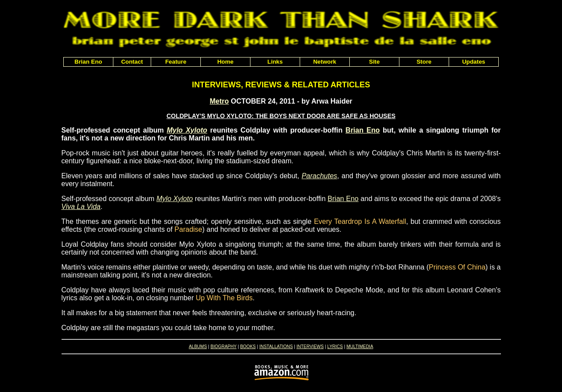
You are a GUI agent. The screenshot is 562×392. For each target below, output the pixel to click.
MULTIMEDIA (360, 347)
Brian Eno (363, 130)
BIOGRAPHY (223, 347)
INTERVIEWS (310, 347)
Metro (219, 101)
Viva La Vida (81, 207)
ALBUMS (198, 347)
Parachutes (319, 176)
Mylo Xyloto (187, 130)
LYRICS (335, 347)
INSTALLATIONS (276, 347)
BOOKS (248, 347)
